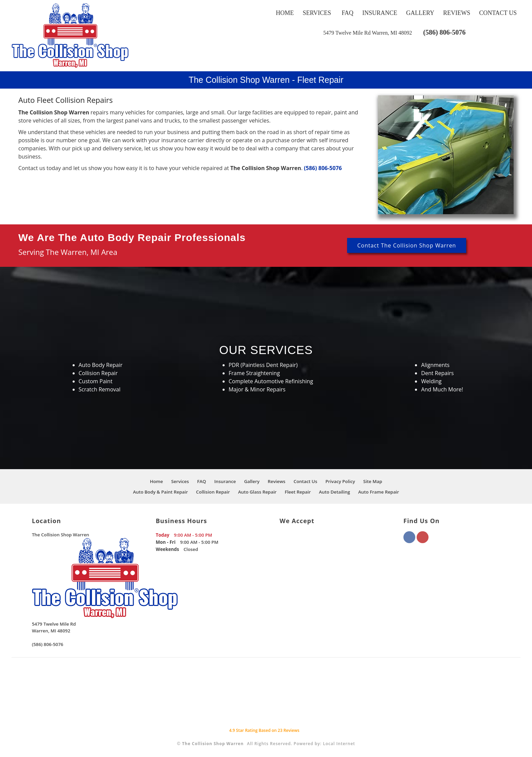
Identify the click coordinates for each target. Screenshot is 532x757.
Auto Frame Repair (379, 492)
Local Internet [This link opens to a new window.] (339, 744)
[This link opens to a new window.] (368, 33)
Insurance (380, 13)
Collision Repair (213, 492)
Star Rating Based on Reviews (264, 730)
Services (317, 13)
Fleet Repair (298, 492)
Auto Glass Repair (257, 492)
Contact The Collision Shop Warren (407, 245)
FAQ (348, 13)
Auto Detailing (335, 492)
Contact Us (498, 13)
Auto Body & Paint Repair (160, 492)
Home (285, 13)
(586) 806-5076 (444, 32)
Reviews (457, 13)
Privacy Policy (340, 481)
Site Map (373, 481)
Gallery (420, 13)
